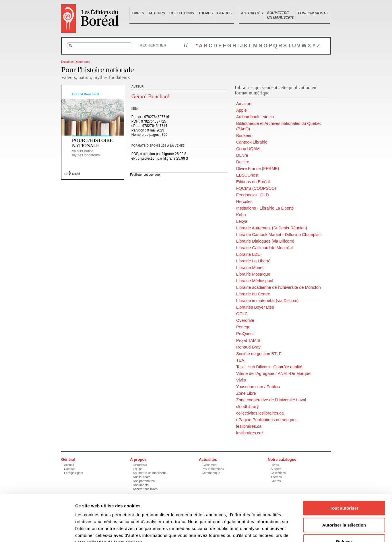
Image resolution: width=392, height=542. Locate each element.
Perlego (243, 327)
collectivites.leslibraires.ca (260, 413)
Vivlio (241, 380)
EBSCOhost (247, 175)
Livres (138, 13)
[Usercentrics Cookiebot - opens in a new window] (37, 531)
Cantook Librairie (252, 142)
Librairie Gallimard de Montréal (264, 248)
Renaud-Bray (248, 347)
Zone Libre (246, 393)
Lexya (242, 221)
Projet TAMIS (248, 340)
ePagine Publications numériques (267, 420)
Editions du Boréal (253, 182)
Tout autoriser (344, 472)
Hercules (244, 202)
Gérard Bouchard (151, 96)
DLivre (242, 155)
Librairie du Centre (253, 294)
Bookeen (244, 135)
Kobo (241, 215)
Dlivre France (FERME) (258, 169)
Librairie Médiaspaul (255, 281)
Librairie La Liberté (253, 261)
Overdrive (245, 320)
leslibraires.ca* (250, 433)
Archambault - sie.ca (255, 117)
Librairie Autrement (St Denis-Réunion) (272, 228)
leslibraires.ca (249, 426)
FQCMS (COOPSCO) (256, 188)
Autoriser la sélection (344, 489)
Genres (224, 13)
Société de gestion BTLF (259, 354)
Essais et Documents (76, 62)
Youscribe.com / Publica (258, 387)
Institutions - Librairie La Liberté (265, 208)
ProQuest (245, 334)
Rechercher (153, 45)
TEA (240, 360)
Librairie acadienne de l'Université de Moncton (279, 287)
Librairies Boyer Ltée (255, 307)
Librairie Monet (250, 268)
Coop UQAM (248, 149)
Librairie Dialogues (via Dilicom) (265, 241)
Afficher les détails (316, 531)
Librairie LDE (248, 254)
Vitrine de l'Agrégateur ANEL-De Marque (273, 373)
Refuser (344, 505)
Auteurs (157, 13)
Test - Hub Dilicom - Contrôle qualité (269, 367)
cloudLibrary (247, 406)
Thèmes (205, 13)
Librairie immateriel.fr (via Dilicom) (267, 301)
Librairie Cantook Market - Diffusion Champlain (279, 235)
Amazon (244, 104)
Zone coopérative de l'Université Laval (271, 400)
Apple (241, 110)
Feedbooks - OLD (253, 195)
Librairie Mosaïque (253, 274)
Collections (182, 13)
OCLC (242, 314)
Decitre (243, 162)
